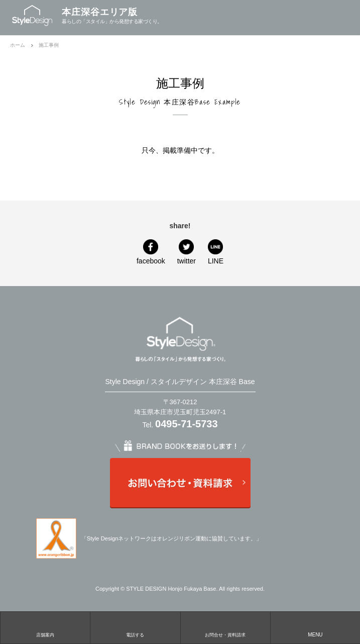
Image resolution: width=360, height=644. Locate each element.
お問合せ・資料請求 (225, 635)
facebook (151, 261)
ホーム (18, 45)
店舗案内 (45, 635)
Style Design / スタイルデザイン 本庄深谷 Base (180, 382)
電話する (135, 635)
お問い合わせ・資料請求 (180, 483)
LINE (216, 261)
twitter (187, 261)
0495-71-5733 (187, 424)
